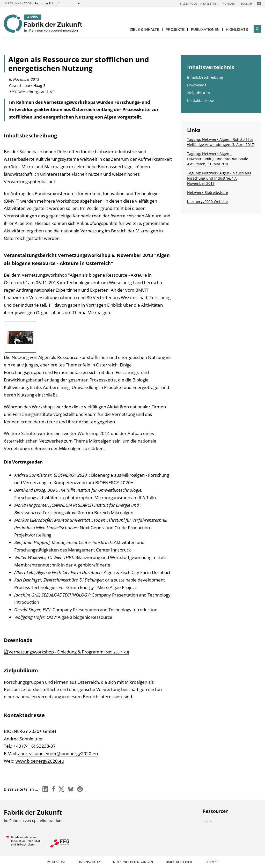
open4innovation (19, 3)
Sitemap (212, 862)
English (246, 3)
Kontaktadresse (201, 101)
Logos (208, 821)
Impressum (56, 862)
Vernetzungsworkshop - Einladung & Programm (69, 652)
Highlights (237, 30)
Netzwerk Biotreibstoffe (208, 192)
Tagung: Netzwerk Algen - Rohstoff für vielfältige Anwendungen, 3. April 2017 (220, 142)
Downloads (197, 85)
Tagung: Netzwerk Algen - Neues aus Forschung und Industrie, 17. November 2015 (219, 178)
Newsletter (209, 3)
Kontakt (229, 3)
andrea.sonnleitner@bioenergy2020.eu (58, 753)
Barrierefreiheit (179, 862)
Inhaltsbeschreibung (205, 77)
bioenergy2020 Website (207, 201)
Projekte (175, 30)
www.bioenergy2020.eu (40, 761)
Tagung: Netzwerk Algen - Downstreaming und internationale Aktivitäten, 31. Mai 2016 (218, 159)
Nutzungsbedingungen (133, 862)
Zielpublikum (198, 93)
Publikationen (205, 30)
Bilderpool (189, 3)
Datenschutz (89, 862)
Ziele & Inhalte (144, 30)
